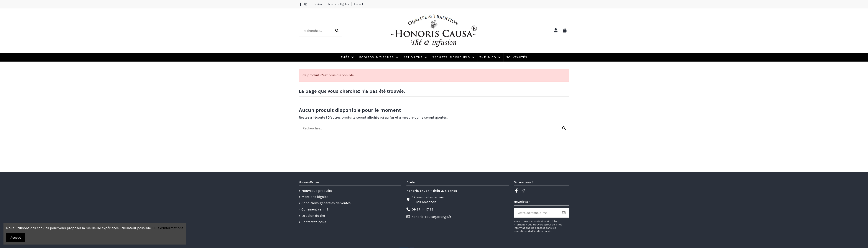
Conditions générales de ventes (326, 203)
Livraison (318, 4)
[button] (490, 57)
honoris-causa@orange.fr (431, 217)
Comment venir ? (315, 209)
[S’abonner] (564, 213)
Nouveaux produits (317, 191)
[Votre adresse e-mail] (536, 213)
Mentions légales (339, 4)
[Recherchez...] (337, 31)
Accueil (358, 4)
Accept (16, 237)
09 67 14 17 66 (423, 209)
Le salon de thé (313, 216)
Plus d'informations (168, 228)
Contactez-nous (314, 222)
